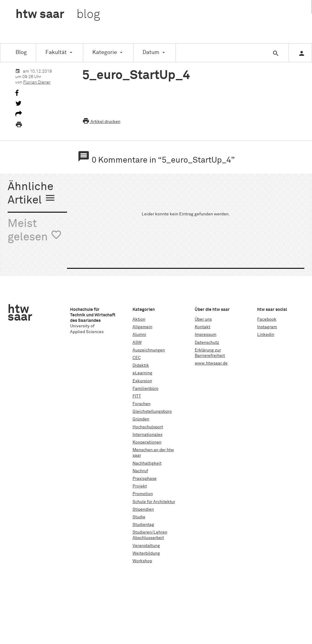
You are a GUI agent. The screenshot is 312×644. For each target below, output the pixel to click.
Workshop (142, 561)
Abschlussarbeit (148, 538)
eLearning (142, 373)
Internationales (147, 435)
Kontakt (202, 327)
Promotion (143, 494)
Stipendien (143, 509)
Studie (139, 517)
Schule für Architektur (154, 502)
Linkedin (266, 335)
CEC (137, 358)
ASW (137, 343)
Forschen (142, 404)
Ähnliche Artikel (32, 194)
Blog (21, 52)
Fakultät (56, 52)
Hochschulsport (148, 427)
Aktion (139, 319)
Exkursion (142, 381)
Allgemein (142, 327)
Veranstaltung (146, 546)
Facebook (267, 319)
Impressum (206, 335)
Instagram (267, 327)
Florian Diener (37, 82)
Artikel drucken (101, 122)
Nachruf (140, 471)
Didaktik (141, 365)
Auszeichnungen (149, 350)
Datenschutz (207, 343)
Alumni (139, 335)
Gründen (141, 419)
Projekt (140, 486)
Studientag (143, 525)
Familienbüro (145, 389)
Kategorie (105, 52)
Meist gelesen (35, 231)
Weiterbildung (146, 553)
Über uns (203, 319)
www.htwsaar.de (211, 363)
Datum (151, 52)
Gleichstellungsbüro (152, 412)
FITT (137, 396)
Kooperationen (147, 442)
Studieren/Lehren (150, 532)
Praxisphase (145, 479)
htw (58, 15)
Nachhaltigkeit (147, 463)
